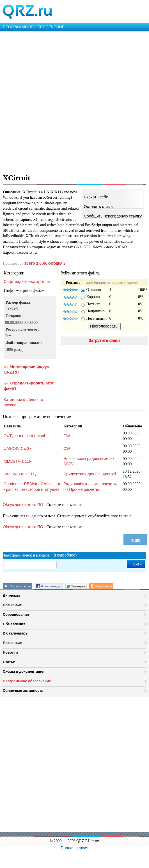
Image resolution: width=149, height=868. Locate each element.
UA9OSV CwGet (18, 448)
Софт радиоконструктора (27, 281)
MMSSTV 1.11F (18, 461)
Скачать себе (96, 197)
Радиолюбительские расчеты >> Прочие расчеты (90, 487)
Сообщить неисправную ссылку (113, 216)
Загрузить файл (104, 340)
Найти (136, 564)
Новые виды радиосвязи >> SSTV (89, 461)
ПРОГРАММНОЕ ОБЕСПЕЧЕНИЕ (34, 27)
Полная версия (75, 848)
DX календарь (15, 633)
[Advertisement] (67, 101)
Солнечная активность (23, 690)
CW (67, 436)
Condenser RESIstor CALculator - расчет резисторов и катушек (32, 487)
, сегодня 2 (45, 263)
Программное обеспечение (27, 681)
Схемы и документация (24, 671)
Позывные (12, 605)
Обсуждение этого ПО (23, 505)
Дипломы (11, 595)
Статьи (9, 662)
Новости (10, 652)
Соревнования (16, 614)
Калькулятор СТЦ (20, 474)
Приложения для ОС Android (90, 474)
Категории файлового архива (23, 402)
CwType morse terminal (24, 436)
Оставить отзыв (98, 207)
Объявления (14, 624)
